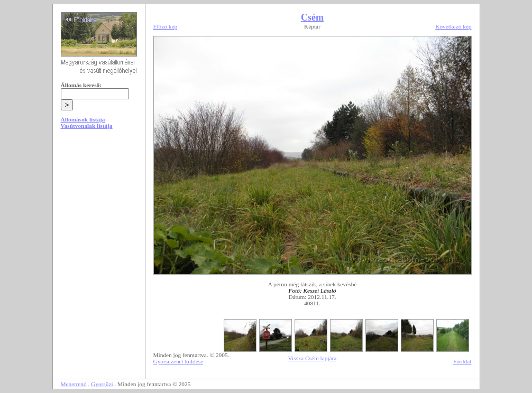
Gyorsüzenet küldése (178, 361)
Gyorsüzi (102, 384)
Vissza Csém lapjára (313, 358)
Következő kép (453, 26)
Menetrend (74, 384)
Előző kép (166, 26)
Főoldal (462, 361)
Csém (312, 17)
